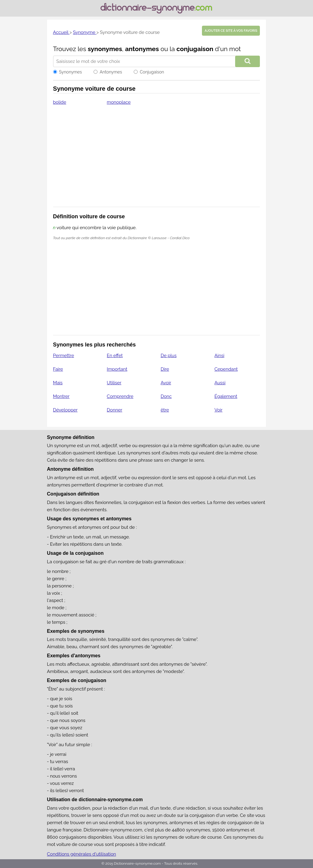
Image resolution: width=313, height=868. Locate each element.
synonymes (105, 49)
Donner (115, 410)
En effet (115, 356)
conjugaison (195, 49)
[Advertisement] (157, 160)
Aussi (220, 383)
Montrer (61, 396)
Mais (58, 383)
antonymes (142, 49)
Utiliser (114, 383)
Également (226, 396)
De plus (169, 356)
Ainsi (219, 356)
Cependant (226, 369)
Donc (166, 396)
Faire (58, 369)
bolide (60, 102)
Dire (165, 369)
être (165, 410)
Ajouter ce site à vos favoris (231, 31)
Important (117, 369)
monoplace (119, 102)
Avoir (166, 383)
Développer (65, 410)
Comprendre (120, 396)
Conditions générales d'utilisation (82, 854)
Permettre (64, 356)
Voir (218, 410)
